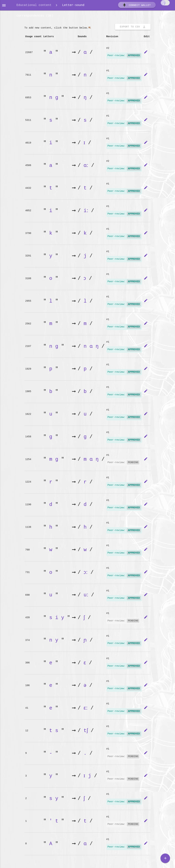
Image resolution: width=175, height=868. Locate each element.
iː (87, 212)
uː (87, 596)
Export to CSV (133, 28)
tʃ (87, 732)
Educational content (34, 5)
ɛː (87, 709)
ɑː (87, 167)
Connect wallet (136, 6)
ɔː (87, 574)
